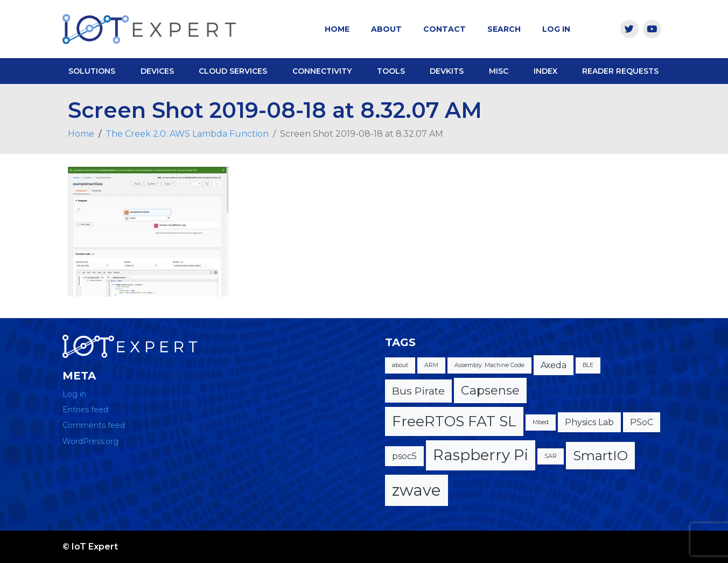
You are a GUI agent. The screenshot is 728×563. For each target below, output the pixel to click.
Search (504, 29)
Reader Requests (620, 71)
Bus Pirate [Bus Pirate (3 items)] (418, 391)
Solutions (92, 71)
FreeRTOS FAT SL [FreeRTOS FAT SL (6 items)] (454, 421)
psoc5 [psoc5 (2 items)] (404, 456)
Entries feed (85, 410)
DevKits (447, 71)
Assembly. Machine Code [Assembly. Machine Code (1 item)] (489, 365)
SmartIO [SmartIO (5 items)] (600, 455)
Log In (556, 29)
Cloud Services (233, 71)
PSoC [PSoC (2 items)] (642, 422)
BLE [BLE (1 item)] (588, 365)
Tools (391, 71)
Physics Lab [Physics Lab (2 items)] (589, 422)
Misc (499, 71)
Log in (74, 394)
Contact (444, 29)
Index (545, 71)
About (386, 29)
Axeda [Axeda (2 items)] (554, 365)
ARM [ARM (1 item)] (431, 365)
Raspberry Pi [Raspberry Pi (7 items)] (481, 455)
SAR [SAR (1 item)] (551, 456)
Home (337, 29)
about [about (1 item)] (400, 365)
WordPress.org (90, 441)
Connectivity (322, 71)
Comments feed (94, 425)
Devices (157, 71)
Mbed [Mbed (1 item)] (541, 422)
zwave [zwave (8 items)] (416, 490)
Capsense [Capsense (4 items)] (490, 390)
